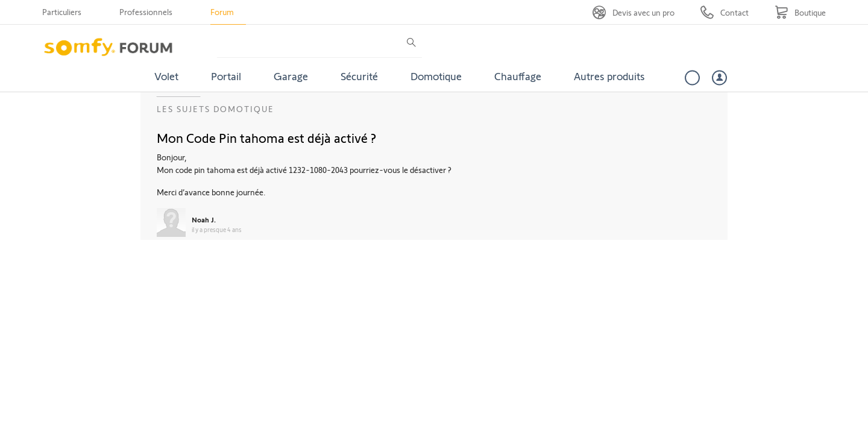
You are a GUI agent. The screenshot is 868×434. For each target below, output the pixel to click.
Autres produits (609, 76)
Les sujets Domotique (215, 109)
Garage (291, 76)
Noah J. (204, 219)
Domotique (436, 76)
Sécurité (359, 76)
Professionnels (146, 12)
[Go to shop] (800, 12)
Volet (166, 76)
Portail (226, 76)
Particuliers (62, 12)
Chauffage (518, 76)
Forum (222, 12)
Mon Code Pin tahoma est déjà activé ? (266, 137)
